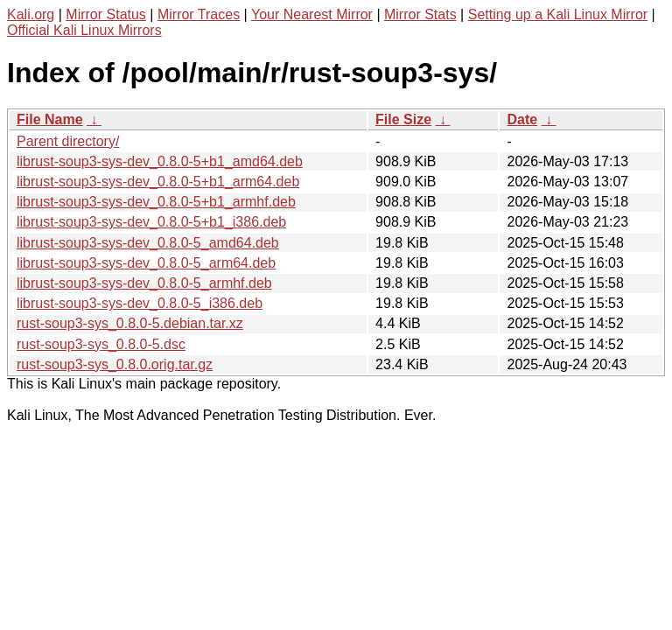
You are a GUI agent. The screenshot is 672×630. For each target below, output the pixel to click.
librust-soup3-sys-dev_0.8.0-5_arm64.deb (146, 263)
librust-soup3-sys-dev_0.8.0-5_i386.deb (140, 303)
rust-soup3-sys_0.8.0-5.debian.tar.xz (130, 323)
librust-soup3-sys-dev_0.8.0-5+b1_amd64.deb (160, 161)
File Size (403, 119)
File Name (50, 119)
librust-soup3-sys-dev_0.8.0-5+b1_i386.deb (151, 222)
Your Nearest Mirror (312, 14)
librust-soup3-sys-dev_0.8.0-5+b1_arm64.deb (158, 182)
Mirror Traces (199, 14)
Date (522, 119)
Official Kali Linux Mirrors (84, 30)
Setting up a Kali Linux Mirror (558, 14)
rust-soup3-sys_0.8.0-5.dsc (101, 344)
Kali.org (31, 14)
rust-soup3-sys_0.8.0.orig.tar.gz (115, 364)
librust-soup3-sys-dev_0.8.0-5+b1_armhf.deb (156, 202)
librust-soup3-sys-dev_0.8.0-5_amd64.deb (148, 243)
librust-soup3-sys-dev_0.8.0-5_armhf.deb (144, 283)
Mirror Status (106, 14)
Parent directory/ (68, 141)
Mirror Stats (420, 14)
